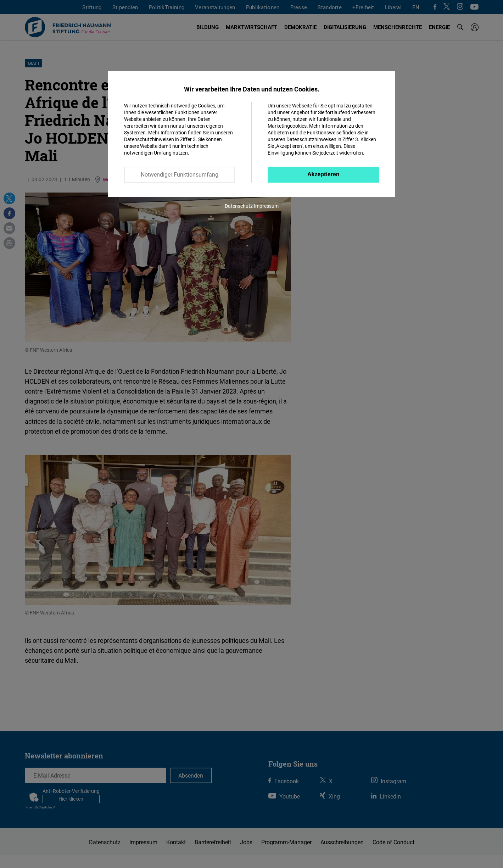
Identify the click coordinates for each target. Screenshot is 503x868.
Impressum (266, 206)
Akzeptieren (323, 174)
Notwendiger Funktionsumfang (180, 174)
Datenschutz (239, 206)
